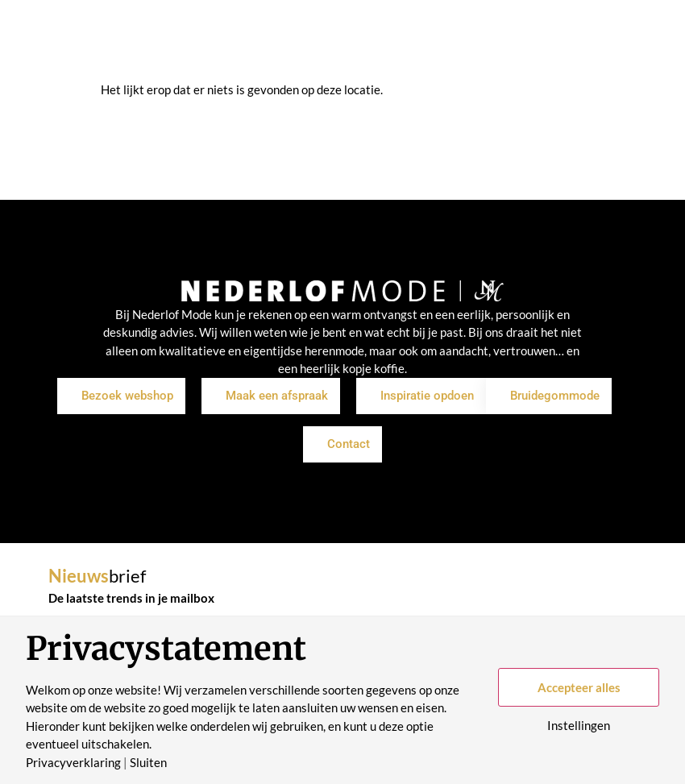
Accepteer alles (579, 687)
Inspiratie (231, 61)
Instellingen (579, 726)
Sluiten (148, 763)
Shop (168, 61)
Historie (442, 61)
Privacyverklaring (73, 763)
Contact (509, 61)
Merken (302, 61)
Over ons (372, 61)
